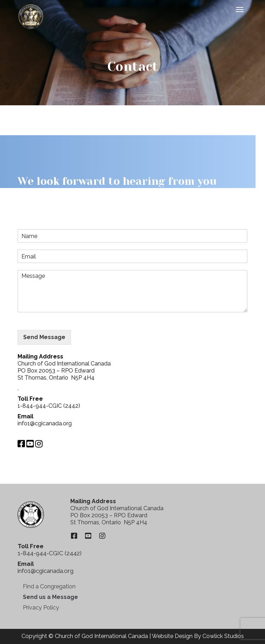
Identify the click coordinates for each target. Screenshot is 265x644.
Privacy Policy (41, 608)
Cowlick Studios (223, 636)
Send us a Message (50, 597)
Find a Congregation (49, 586)
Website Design (172, 636)
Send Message (44, 337)
